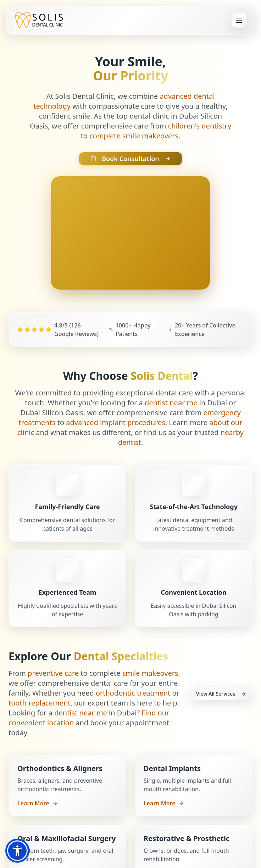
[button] (17, 851)
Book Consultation (130, 159)
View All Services (221, 694)
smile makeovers (150, 673)
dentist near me (171, 403)
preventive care (53, 673)
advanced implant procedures (115, 422)
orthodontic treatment (133, 693)
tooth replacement (39, 703)
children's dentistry (200, 126)
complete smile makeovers (134, 136)
